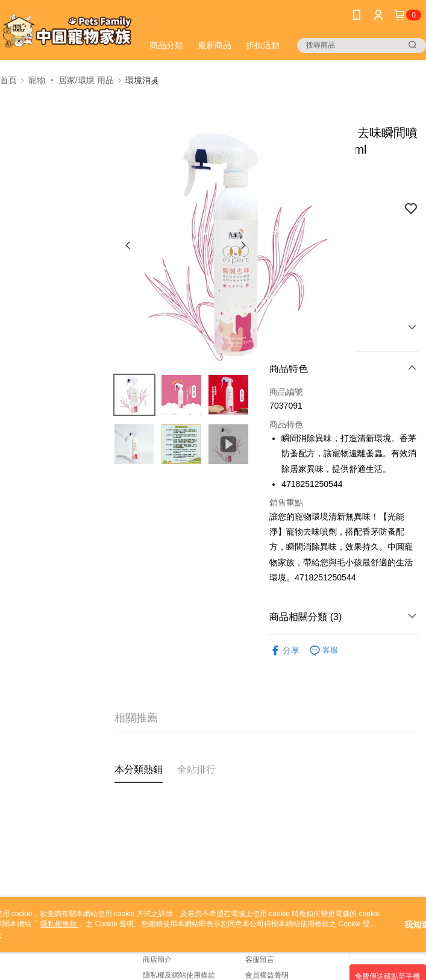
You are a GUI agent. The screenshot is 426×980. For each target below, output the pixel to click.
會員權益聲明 (267, 975)
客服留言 (260, 960)
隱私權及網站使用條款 (179, 975)
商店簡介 (157, 960)
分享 (284, 651)
